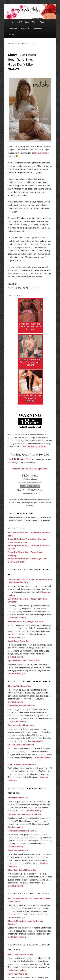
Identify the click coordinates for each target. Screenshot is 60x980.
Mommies (13, 28)
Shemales (37, 28)
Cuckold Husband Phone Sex (21, 725)
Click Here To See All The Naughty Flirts (30, 469)
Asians (11, 35)
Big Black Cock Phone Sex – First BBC (25, 814)
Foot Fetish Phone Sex (18, 974)
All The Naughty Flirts (27, 22)
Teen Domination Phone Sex (20, 954)
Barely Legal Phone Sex (19, 641)
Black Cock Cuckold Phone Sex (22, 870)
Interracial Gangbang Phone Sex (22, 831)
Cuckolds (25, 28)
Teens (43, 22)
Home (11, 22)
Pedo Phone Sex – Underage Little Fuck (26, 621)
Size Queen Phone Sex (18, 798)
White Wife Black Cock (18, 850)
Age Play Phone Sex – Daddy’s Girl (23, 661)
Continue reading (19, 618)
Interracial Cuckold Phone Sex (21, 706)
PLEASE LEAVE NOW (36, 447)
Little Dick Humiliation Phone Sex (23, 764)
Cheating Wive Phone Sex (19, 686)
